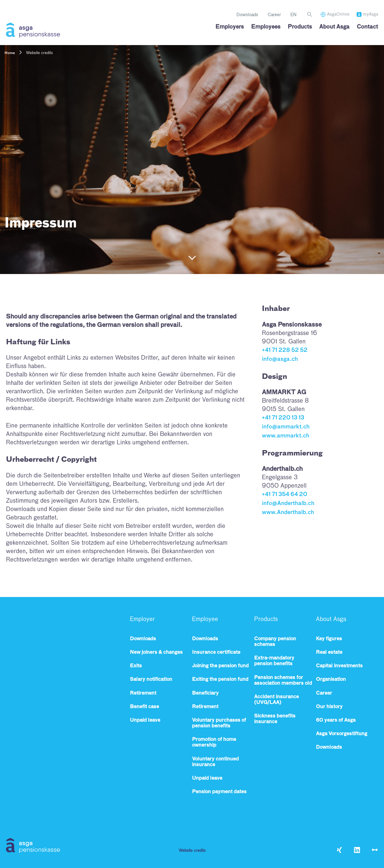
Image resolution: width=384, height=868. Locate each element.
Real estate (329, 653)
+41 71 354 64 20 (285, 493)
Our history (329, 707)
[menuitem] (293, 15)
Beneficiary (205, 693)
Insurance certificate (216, 653)
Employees (266, 27)
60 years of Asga (336, 720)
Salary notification (151, 680)
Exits (136, 666)
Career (274, 15)
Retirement (143, 693)
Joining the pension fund (220, 666)
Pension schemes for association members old (283, 681)
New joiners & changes (156, 653)
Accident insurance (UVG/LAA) (276, 700)
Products (300, 27)
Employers (230, 27)
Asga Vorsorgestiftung (342, 734)
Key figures (329, 639)
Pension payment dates (219, 792)
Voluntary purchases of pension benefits (219, 723)
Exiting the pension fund (220, 680)
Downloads (247, 15)
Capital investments (339, 666)
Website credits (192, 851)
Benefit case (144, 707)
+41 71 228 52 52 (285, 350)
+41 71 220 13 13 (283, 417)
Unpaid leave (145, 720)
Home (10, 53)
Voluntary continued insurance (215, 762)
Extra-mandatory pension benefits (274, 661)
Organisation (331, 680)
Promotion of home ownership (214, 743)
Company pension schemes (275, 642)
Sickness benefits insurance (275, 719)
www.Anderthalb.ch (288, 511)
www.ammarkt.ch (286, 435)
